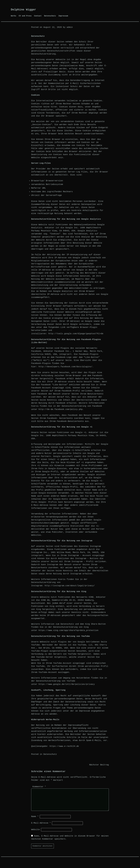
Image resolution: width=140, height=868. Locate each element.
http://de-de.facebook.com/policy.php (61, 409)
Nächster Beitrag (99, 765)
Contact (38, 16)
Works (13, 16)
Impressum (63, 16)
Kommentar (39, 787)
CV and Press (25, 16)
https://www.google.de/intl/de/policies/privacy (67, 684)
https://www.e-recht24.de (64, 746)
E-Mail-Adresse (41, 823)
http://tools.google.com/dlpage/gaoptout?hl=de (76, 334)
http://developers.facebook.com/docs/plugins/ (65, 367)
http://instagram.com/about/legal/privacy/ (70, 586)
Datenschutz (50, 16)
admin (70, 27)
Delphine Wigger (23, 10)
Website (35, 830)
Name (35, 817)
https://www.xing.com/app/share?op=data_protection (68, 630)
